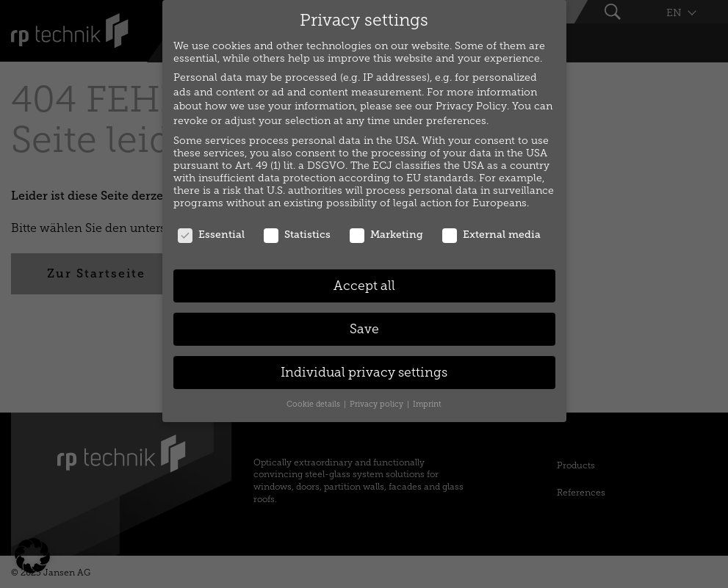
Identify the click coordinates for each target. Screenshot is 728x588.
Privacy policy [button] (378, 404)
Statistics (297, 235)
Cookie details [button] (314, 404)
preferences (456, 121)
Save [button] (364, 329)
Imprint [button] (427, 404)
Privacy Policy (471, 106)
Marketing (386, 235)
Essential (211, 235)
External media (491, 235)
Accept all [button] (364, 286)
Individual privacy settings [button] (364, 373)
